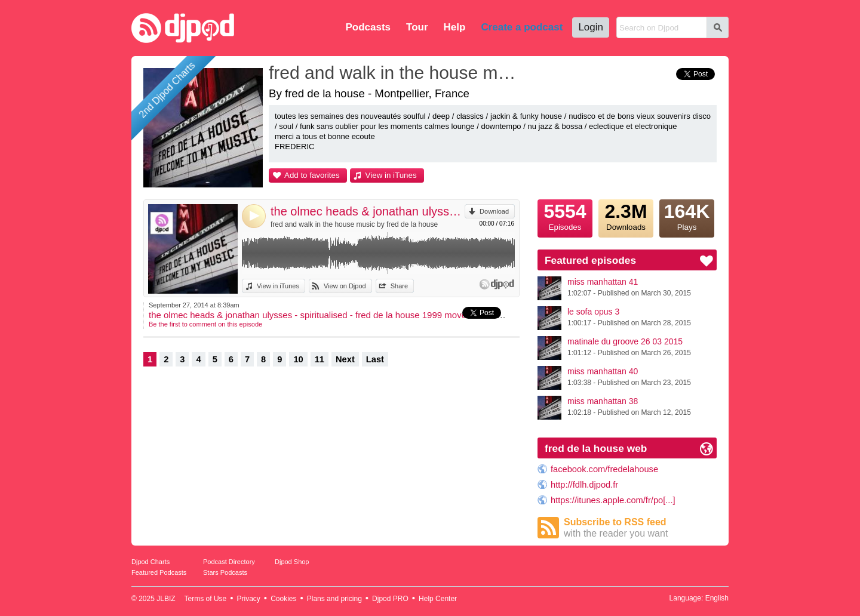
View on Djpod (345, 286)
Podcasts (368, 27)
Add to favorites (312, 175)
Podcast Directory (229, 562)
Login (591, 27)
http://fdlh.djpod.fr (584, 485)
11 (320, 359)
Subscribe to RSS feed (640, 528)
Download (494, 211)
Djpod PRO (390, 599)
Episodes (565, 215)
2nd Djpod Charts (167, 90)
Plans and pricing (334, 599)
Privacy (249, 599)
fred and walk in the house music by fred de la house (354, 224)
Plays (687, 215)
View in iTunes (391, 175)
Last (375, 359)
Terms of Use (206, 599)
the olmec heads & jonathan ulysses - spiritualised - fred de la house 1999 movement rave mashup (368, 211)
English (717, 598)
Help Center (438, 599)
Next (345, 359)
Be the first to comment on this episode (205, 324)
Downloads (626, 215)
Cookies (283, 599)
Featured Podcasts (159, 572)
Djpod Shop (292, 562)
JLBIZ (166, 599)
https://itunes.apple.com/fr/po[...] (613, 500)
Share (399, 286)
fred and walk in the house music (397, 73)
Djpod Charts (150, 562)
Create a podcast (522, 27)
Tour (417, 27)
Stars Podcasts (225, 572)
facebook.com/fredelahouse (604, 469)
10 (298, 359)
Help (455, 27)
